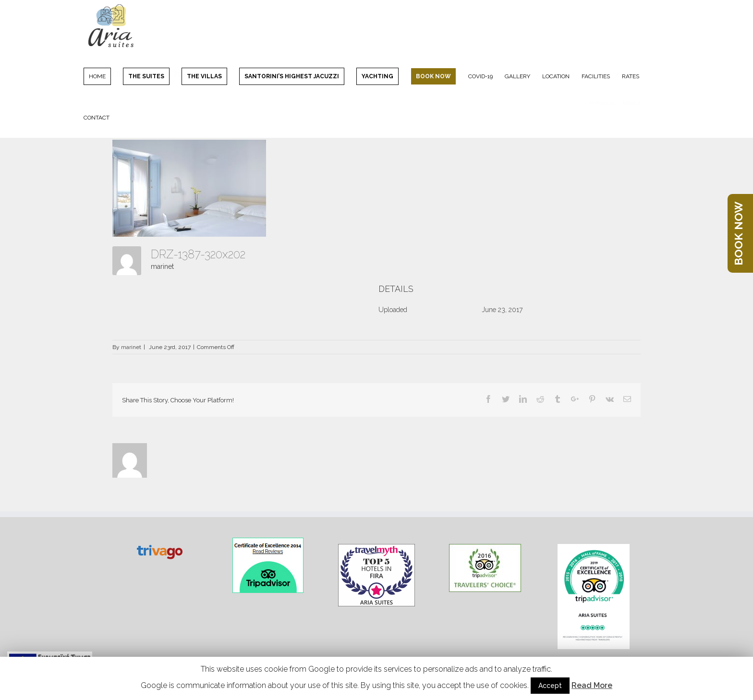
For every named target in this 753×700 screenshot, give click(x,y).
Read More (592, 685)
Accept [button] (550, 686)
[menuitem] (103, 76)
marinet (162, 266)
